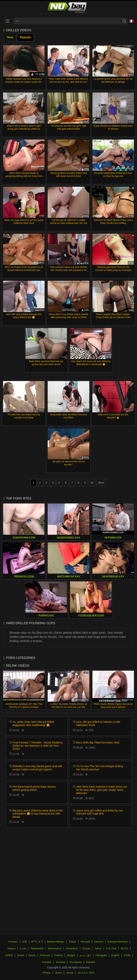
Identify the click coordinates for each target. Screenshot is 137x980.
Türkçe (72, 942)
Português (101, 955)
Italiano (11, 948)
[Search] (124, 21)
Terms (58, 973)
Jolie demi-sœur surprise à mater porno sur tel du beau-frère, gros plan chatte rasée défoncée (102, 790)
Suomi (21, 955)
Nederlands (37, 948)
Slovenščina (55, 948)
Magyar (71, 955)
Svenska (61, 962)
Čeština (58, 955)
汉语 (24, 942)
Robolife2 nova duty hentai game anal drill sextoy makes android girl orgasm (37, 768)
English (115, 955)
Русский (85, 942)
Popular (25, 37)
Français (13, 942)
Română (47, 962)
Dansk (32, 955)
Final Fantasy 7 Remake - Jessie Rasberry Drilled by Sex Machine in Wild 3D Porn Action (38, 746)
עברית (23, 948)
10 (92, 483)
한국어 (125, 948)
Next (101, 483)
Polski (127, 955)
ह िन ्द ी (37, 942)
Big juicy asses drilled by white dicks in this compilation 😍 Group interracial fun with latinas (38, 814)
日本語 (9, 955)
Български (76, 962)
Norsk (98, 948)
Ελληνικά (45, 955)
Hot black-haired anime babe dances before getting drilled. (34, 788)
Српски (86, 948)
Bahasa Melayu (56, 942)
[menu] (8, 21)
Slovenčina (72, 948)
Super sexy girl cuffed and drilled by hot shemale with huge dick (99, 812)
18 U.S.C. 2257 (86, 973)
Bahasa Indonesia (118, 942)
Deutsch (99, 942)
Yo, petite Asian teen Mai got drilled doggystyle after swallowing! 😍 (33, 723)
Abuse (70, 973)
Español (90, 962)
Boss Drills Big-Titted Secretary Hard (98, 742)
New (10, 37)
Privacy (47, 973)
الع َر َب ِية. (85, 955)
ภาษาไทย (111, 948)
